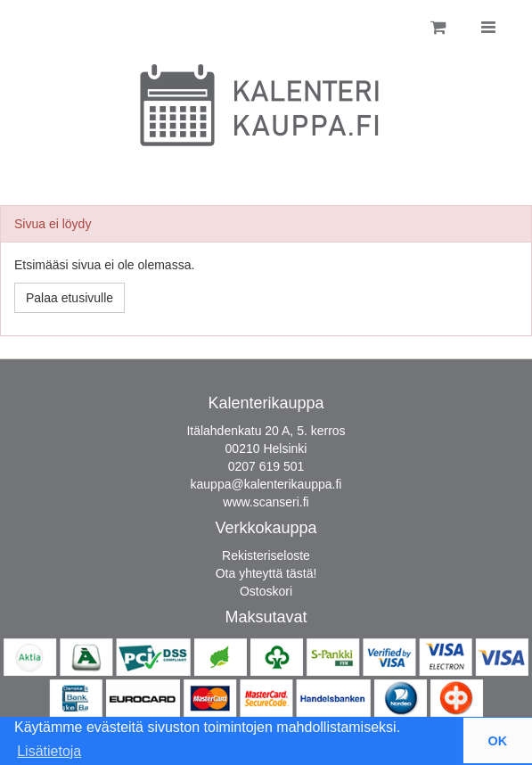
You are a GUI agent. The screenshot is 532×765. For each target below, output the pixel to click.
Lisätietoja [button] (49, 751)
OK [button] (498, 741)
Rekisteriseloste (266, 555)
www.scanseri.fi (266, 502)
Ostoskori (266, 591)
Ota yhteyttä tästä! (266, 573)
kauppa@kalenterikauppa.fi (266, 484)
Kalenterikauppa (266, 403)
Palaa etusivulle (70, 298)
